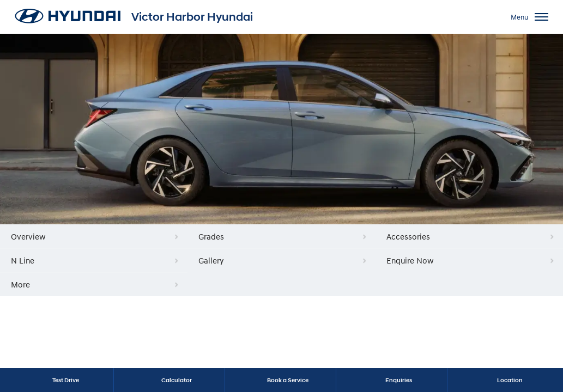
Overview (28, 236)
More (20, 284)
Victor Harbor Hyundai (192, 17)
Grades (211, 236)
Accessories (408, 236)
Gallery (211, 260)
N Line (23, 260)
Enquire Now (410, 260)
